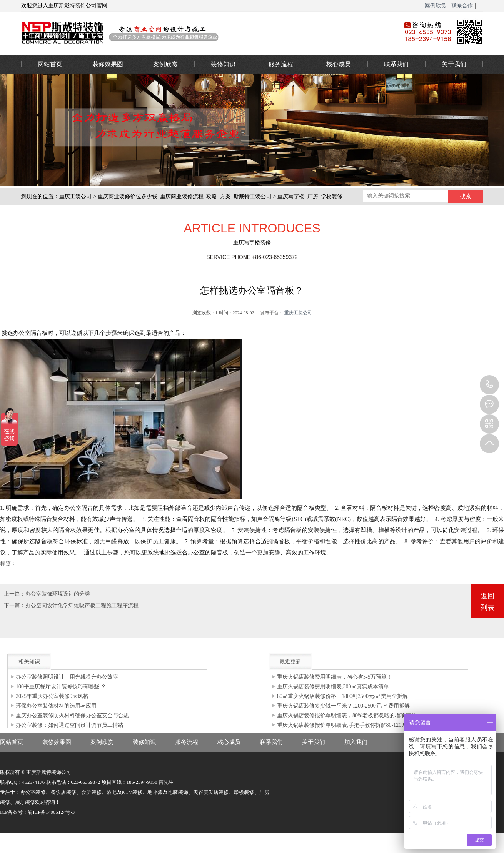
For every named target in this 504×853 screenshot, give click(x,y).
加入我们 (356, 742)
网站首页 (50, 64)
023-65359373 (489, 385)
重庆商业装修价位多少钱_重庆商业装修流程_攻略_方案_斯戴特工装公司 (185, 196)
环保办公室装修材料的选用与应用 (56, 706)
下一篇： (15, 605)
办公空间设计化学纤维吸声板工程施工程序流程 (82, 605)
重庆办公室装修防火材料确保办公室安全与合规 (72, 715)
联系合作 (462, 6)
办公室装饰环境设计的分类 (58, 594)
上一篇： (15, 594)
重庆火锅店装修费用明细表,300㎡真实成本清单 (333, 687)
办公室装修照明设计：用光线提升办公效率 (67, 677)
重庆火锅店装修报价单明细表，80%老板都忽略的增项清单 (347, 715)
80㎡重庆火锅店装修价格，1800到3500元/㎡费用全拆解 (342, 696)
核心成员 (339, 64)
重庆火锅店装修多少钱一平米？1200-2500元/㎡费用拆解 (343, 706)
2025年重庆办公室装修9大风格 (52, 696)
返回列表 (487, 602)
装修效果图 (108, 64)
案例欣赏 (436, 6)
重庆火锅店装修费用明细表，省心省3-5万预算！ (335, 677)
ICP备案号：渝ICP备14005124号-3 (37, 812)
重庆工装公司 (76, 196)
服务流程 (281, 64)
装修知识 (223, 64)
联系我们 (396, 64)
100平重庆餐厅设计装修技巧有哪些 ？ (61, 687)
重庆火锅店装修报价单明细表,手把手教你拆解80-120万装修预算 (353, 725)
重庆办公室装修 (200, 33)
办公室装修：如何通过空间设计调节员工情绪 (70, 725)
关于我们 (454, 64)
